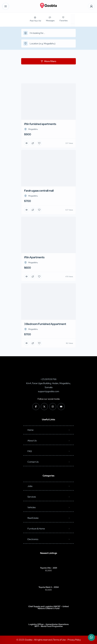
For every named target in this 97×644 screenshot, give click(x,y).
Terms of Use (60, 640)
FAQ (30, 451)
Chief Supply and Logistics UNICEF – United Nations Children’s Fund (48, 607)
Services (32, 497)
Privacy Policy (74, 640)
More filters (48, 61)
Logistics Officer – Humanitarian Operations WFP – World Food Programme (49, 625)
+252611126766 (48, 379)
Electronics (33, 539)
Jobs (30, 486)
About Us (32, 441)
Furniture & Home (36, 529)
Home (30, 430)
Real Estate (33, 518)
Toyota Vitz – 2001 (49, 568)
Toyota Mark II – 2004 (49, 587)
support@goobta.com (49, 391)
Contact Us (33, 462)
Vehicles (32, 507)
